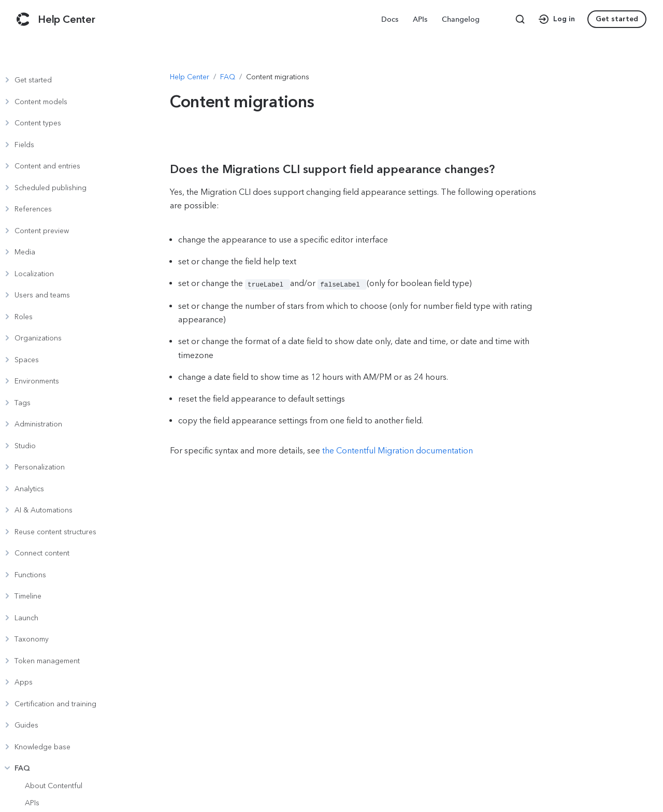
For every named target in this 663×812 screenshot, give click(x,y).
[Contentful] (23, 19)
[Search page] (520, 19)
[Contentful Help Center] (67, 19)
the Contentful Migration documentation (398, 450)
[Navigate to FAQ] (228, 77)
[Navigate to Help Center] (190, 77)
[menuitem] (391, 19)
